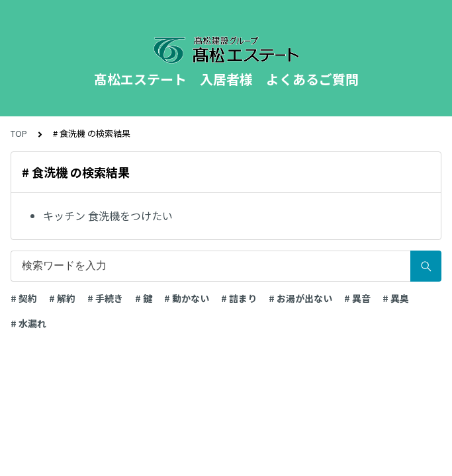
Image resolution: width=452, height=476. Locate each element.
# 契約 (24, 298)
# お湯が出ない (300, 298)
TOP (19, 133)
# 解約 (62, 298)
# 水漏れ (28, 323)
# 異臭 (396, 298)
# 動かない (187, 298)
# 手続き (105, 298)
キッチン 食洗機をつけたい (108, 216)
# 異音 (357, 298)
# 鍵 (144, 298)
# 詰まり (239, 298)
